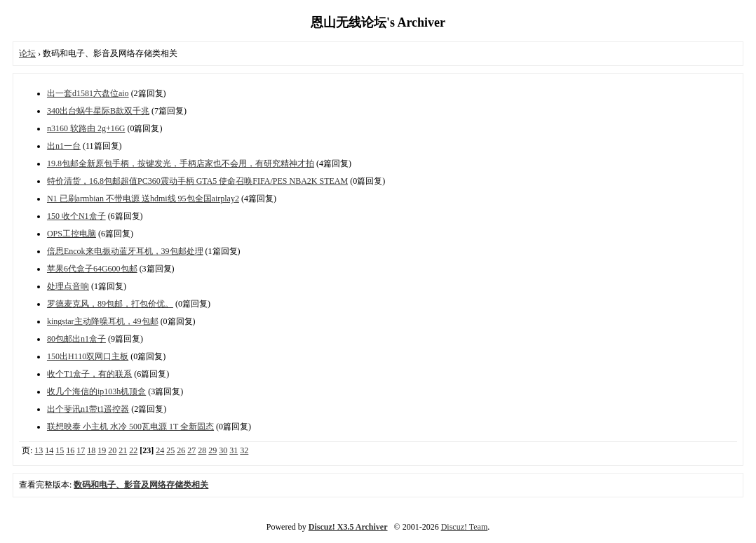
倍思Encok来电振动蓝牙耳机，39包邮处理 (125, 251)
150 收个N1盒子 (76, 216)
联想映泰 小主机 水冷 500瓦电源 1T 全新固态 (130, 427)
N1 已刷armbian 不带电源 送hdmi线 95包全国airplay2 (143, 199)
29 (212, 450)
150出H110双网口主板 (88, 356)
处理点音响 (68, 286)
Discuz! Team (465, 527)
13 (39, 450)
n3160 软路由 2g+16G (86, 128)
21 (123, 450)
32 (244, 450)
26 (181, 450)
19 (102, 450)
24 (160, 450)
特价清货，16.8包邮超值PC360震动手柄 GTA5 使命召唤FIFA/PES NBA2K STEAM (197, 181)
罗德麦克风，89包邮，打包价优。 (110, 304)
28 (202, 450)
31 (234, 450)
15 (60, 450)
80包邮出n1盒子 (76, 339)
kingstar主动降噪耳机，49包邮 (103, 321)
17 (81, 450)
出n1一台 (64, 146)
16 (70, 450)
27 (191, 450)
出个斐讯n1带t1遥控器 (88, 409)
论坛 (27, 53)
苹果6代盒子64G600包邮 (92, 269)
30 (223, 450)
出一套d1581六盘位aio (88, 93)
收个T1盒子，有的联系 (89, 374)
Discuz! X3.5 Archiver (348, 527)
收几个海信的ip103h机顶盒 (96, 391)
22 (133, 450)
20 (112, 450)
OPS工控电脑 (72, 234)
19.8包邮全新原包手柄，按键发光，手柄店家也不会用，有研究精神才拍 (181, 163)
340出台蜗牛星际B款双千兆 (98, 111)
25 (170, 450)
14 (49, 450)
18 (91, 450)
